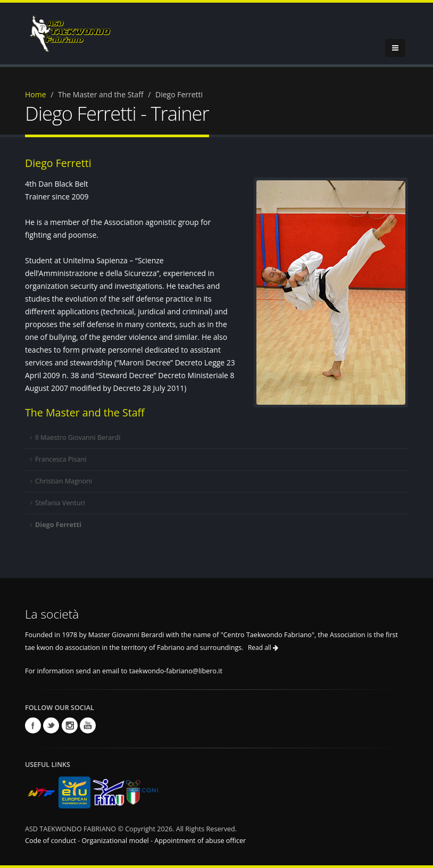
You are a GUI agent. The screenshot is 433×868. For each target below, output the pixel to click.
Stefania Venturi (60, 503)
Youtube (88, 725)
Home (36, 94)
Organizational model (116, 841)
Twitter (51, 725)
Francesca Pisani (61, 459)
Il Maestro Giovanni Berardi (78, 437)
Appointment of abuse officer (200, 841)
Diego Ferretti (58, 525)
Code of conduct (51, 841)
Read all (263, 648)
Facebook (33, 725)
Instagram (70, 725)
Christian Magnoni (64, 481)
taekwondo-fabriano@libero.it (176, 671)
